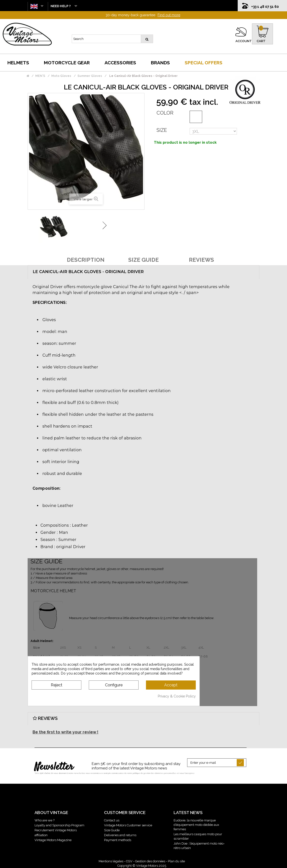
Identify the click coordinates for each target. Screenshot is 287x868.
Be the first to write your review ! (65, 732)
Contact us (112, 820)
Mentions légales (111, 861)
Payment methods (118, 840)
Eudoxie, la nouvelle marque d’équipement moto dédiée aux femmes (196, 825)
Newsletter (54, 767)
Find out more (169, 15)
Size (162, 130)
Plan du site (176, 861)
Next (105, 225)
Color (165, 113)
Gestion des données (150, 861)
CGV (129, 861)
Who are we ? (45, 820)
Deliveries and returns (120, 835)
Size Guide (112, 830)
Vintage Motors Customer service (128, 825)
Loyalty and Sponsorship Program (59, 825)
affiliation (41, 835)
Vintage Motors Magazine (53, 840)
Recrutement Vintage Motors (56, 830)
